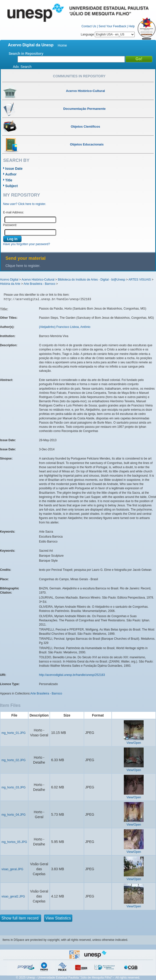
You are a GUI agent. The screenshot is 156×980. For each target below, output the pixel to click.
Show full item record (21, 918)
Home (62, 45)
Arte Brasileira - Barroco (39, 284)
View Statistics (58, 918)
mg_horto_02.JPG (13, 760)
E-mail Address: (14, 212)
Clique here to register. (23, 266)
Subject (12, 186)
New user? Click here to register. (25, 204)
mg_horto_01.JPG (13, 733)
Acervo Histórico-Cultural (38, 280)
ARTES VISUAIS (140, 280)
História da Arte (10, 284)
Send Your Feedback (112, 26)
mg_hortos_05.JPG (14, 842)
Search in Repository (26, 54)
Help (132, 26)
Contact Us (89, 26)
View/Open (134, 743)
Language (108, 34)
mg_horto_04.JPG (13, 815)
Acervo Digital (9, 280)
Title (9, 180)
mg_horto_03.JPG (13, 787)
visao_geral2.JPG (13, 896)
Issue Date (14, 169)
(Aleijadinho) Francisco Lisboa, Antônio (65, 327)
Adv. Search (22, 67)
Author (11, 174)
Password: (10, 225)
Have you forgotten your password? (27, 244)
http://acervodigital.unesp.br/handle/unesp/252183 (72, 675)
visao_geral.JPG (12, 869)
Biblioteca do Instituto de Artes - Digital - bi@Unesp (91, 280)
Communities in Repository (79, 76)
